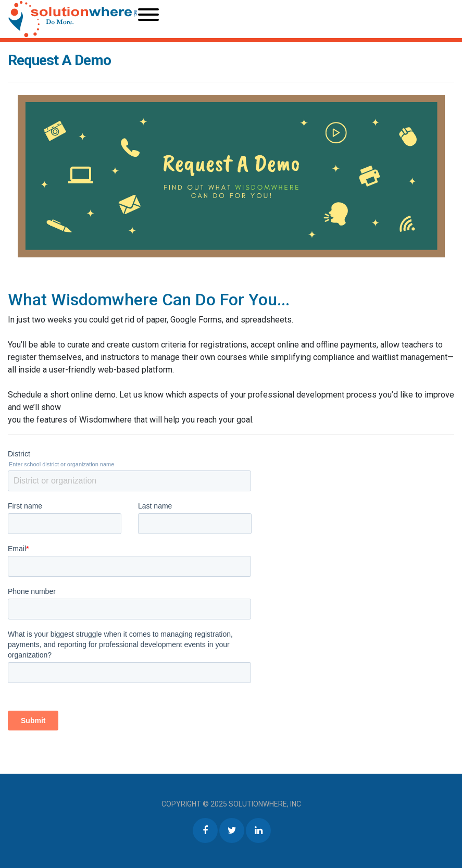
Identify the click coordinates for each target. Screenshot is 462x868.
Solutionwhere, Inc (265, 804)
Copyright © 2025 (195, 804)
